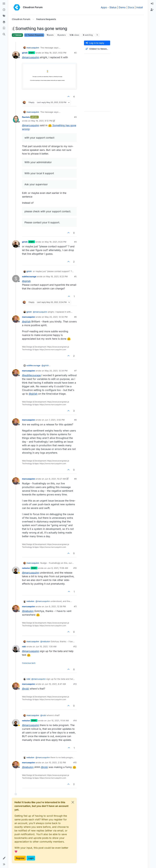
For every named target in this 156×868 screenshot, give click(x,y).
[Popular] (4, 22)
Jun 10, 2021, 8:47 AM (55, 684)
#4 (75, 242)
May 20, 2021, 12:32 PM (56, 317)
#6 (75, 317)
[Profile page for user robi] (16, 649)
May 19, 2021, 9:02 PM (56, 53)
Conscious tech (29, 663)
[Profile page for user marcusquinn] (16, 319)
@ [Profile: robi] (25, 689)
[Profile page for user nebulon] (16, 570)
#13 (75, 684)
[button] (4, 858)
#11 (75, 606)
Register (20, 858)
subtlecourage (29, 276)
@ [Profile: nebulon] (28, 611)
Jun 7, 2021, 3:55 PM (55, 420)
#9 (75, 479)
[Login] (152, 4)
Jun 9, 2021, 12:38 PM (55, 606)
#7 (75, 371)
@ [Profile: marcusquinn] (31, 57)
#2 (75, 53)
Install (140, 7)
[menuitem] (152, 4)
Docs (131, 7)
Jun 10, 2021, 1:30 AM (46, 647)
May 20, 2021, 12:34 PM (56, 371)
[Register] (152, 10)
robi (24, 647)
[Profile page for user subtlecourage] (16, 279)
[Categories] (4, 4)
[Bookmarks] (4, 28)
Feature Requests (34, 35)
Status (113, 7)
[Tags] (4, 16)
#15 (75, 762)
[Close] (73, 802)
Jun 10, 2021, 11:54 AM (58, 721)
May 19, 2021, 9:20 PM (56, 242)
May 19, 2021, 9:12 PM (42, 121)
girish (25, 53)
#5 (75, 276)
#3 (75, 117)
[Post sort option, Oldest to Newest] (97, 49)
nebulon (26, 568)
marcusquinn (33, 48)
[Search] (4, 34)
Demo (122, 7)
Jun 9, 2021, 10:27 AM (55, 479)
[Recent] (4, 10)
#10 (75, 568)
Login (31, 858)
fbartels (26, 117)
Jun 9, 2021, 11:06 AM (58, 568)
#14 (75, 721)
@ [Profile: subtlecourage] (31, 375)
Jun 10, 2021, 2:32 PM (55, 762)
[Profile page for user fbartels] (16, 119)
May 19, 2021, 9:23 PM (57, 276)
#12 (75, 647)
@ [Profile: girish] (26, 281)
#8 (75, 420)
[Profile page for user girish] (16, 55)
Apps (104, 7)
